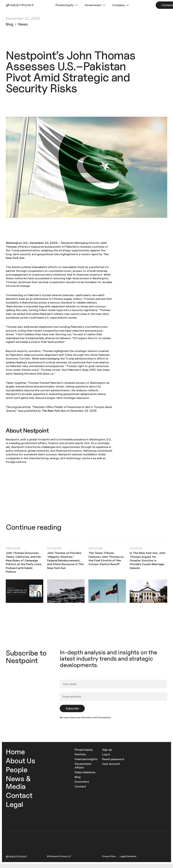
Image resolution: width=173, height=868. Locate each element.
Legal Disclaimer (128, 856)
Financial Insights (86, 759)
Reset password (113, 759)
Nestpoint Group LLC (60, 856)
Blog (78, 777)
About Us (20, 761)
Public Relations (85, 772)
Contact (19, 795)
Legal (14, 804)
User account (111, 764)
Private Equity (84, 750)
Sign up (107, 750)
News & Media (18, 782)
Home (15, 752)
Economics (82, 782)
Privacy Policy (109, 856)
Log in (106, 754)
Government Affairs (83, 766)
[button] (67, 5)
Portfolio (80, 754)
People (17, 770)
